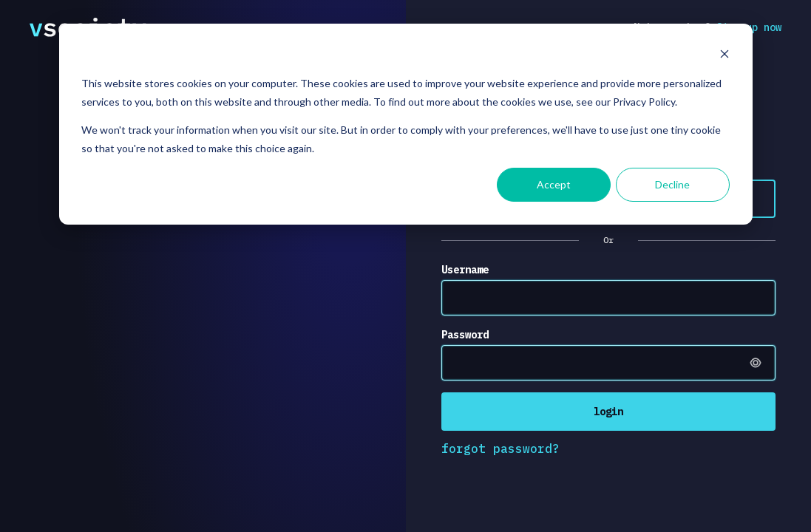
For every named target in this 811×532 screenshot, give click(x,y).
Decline (672, 184)
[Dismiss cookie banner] (725, 56)
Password (465, 335)
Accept (554, 184)
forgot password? (500, 449)
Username (465, 270)
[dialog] (406, 124)
